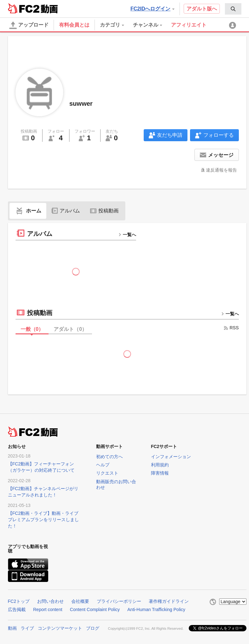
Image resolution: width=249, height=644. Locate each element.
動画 (12, 628)
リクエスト (107, 473)
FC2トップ (19, 601)
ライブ (27, 628)
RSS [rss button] (231, 328)
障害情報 (160, 473)
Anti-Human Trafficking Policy (157, 609)
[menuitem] (233, 9)
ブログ (93, 628)
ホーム (28, 211)
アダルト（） (70, 329)
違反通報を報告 (221, 170)
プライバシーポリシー (119, 601)
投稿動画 (104, 211)
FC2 (24, 8)
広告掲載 (17, 609)
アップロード (29, 25)
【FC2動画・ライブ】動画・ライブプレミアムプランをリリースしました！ (43, 520)
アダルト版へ (202, 9)
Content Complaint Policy (95, 609)
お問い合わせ (50, 601)
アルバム (66, 211)
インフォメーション (171, 457)
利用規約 (160, 465)
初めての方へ (109, 457)
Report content (48, 609)
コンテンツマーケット (60, 628)
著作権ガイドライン (169, 601)
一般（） (32, 329)
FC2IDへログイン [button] (152, 9)
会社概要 (80, 601)
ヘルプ (103, 465)
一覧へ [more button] (127, 235)
